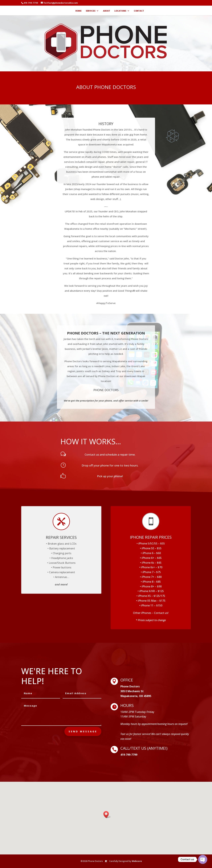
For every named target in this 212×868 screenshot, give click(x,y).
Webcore (137, 861)
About (107, 11)
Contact (139, 11)
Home (78, 11)
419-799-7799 (31, 3)
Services (91, 11)
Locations (120, 11)
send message (83, 731)
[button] (107, 815)
